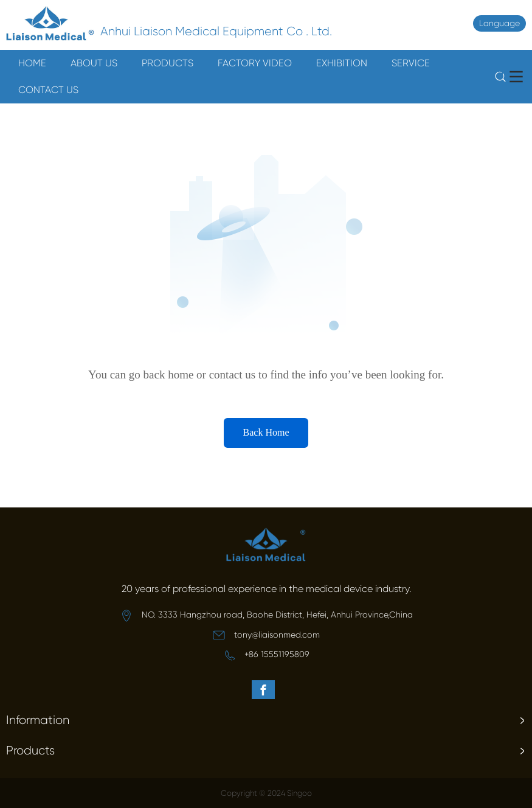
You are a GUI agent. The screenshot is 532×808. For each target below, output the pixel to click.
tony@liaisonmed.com (277, 635)
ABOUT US (94, 63)
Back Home (266, 432)
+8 (249, 654)
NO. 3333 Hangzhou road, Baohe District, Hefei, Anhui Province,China (277, 615)
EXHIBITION (342, 63)
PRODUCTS (168, 63)
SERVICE (411, 63)
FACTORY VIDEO (255, 63)
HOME (32, 63)
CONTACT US (48, 90)
